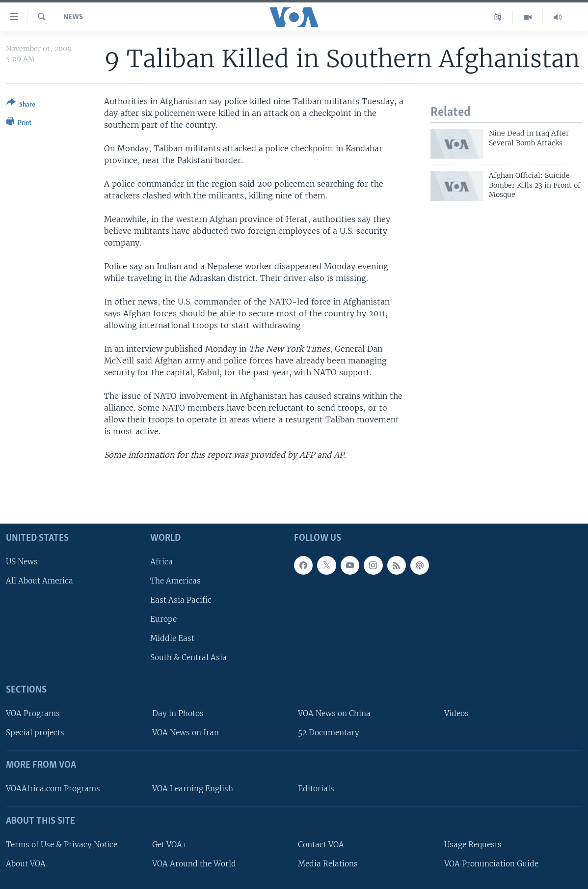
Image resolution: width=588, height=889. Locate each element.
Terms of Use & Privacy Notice (62, 845)
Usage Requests (473, 845)
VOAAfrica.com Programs (53, 789)
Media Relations (328, 864)
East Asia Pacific (181, 600)
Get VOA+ (170, 845)
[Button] (21, 105)
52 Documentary (329, 733)
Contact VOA (321, 845)
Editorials (316, 789)
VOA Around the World (194, 864)
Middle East (172, 638)
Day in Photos (178, 713)
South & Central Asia (188, 657)
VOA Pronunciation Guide (491, 864)
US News (22, 561)
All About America (40, 581)
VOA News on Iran (186, 733)
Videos (456, 713)
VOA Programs (33, 713)
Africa (161, 561)
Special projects (35, 733)
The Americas (175, 581)
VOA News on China (334, 713)
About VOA (26, 864)
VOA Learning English (193, 789)
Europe (163, 619)
